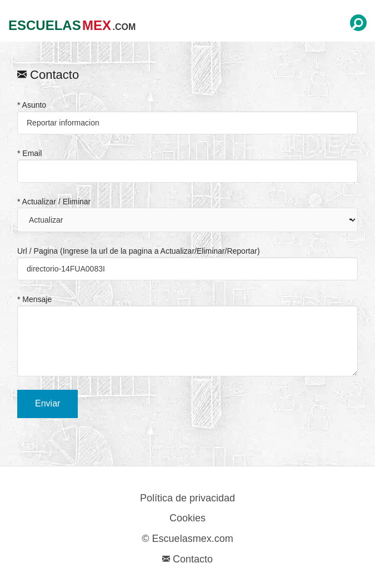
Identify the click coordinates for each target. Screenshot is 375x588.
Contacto (187, 559)
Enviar (47, 403)
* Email (187, 166)
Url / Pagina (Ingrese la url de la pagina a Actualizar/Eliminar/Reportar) (187, 263)
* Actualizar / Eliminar (187, 215)
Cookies (187, 518)
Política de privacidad (187, 498)
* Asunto (187, 117)
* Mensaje (187, 336)
